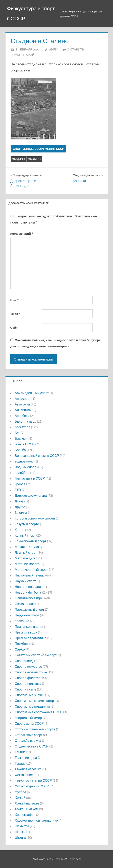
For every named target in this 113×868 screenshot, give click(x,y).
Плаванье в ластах (29, 627)
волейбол (22, 473)
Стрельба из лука (28, 741)
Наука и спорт (25, 581)
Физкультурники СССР (32, 786)
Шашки (20, 832)
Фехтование (24, 775)
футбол (20, 792)
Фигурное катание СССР (33, 780)
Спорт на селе (26, 689)
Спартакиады (25, 661)
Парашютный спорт (30, 609)
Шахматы (22, 826)
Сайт (14, 328)
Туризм (20, 763)
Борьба (20, 450)
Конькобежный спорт (31, 541)
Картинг (21, 530)
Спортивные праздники (32, 706)
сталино (34, 159)
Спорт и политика (28, 684)
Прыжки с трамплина (31, 638)
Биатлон (21, 438)
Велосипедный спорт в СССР (37, 456)
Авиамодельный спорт (32, 393)
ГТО (18, 490)
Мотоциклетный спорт (31, 570)
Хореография (25, 815)
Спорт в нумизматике (31, 672)
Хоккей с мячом (27, 809)
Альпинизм (23, 410)
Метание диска (26, 558)
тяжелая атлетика (28, 769)
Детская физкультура (31, 495)
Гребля (20, 484)
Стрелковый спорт (29, 735)
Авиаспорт (23, 399)
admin (53, 49)
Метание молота (27, 564)
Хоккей (20, 798)
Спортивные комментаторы (36, 701)
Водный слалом (27, 467)
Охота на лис (25, 604)
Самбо (20, 649)
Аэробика (22, 416)
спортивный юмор (28, 718)
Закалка (21, 513)
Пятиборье (23, 644)
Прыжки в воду (26, 632)
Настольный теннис (30, 575)
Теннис (20, 752)
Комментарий (22, 234)
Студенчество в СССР (32, 746)
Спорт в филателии (30, 678)
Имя (15, 300)
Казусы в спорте (27, 524)
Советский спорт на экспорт (36, 655)
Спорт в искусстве (29, 666)
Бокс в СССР (25, 444)
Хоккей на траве (27, 803)
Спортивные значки (30, 695)
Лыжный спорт (26, 552)
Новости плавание (29, 587)
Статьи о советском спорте (35, 729)
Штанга (20, 837)
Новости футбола (28, 592)
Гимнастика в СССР (30, 478)
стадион (18, 159)
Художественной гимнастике (36, 820)
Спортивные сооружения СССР (38, 149)
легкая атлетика (27, 547)
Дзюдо (20, 501)
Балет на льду (26, 421)
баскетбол (23, 427)
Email (15, 314)
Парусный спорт (27, 615)
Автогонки (22, 404)
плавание (22, 621)
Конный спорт (25, 535)
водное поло (24, 461)
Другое (20, 507)
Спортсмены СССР (29, 723)
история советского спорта (35, 518)
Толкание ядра (26, 758)
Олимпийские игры (29, 598)
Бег (17, 433)
